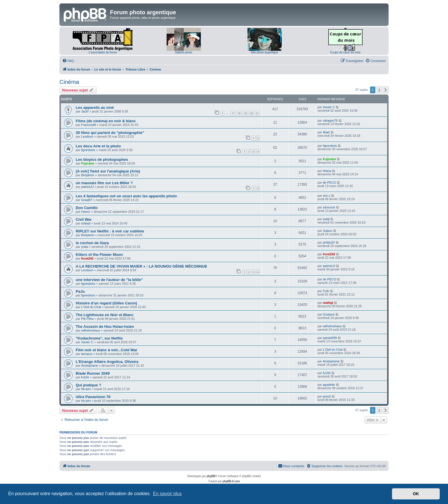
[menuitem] (68, 61)
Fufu (326, 291)
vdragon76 (330, 121)
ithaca (327, 171)
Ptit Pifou (87, 319)
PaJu (80, 291)
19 (245, 113)
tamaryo (87, 354)
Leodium (87, 136)
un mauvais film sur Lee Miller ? (104, 183)
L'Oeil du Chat (91, 307)
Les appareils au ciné (95, 108)
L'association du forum (103, 52)
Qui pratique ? (88, 385)
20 (251, 113)
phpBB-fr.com (231, 481)
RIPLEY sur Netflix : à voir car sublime (110, 231)
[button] (386, 90)
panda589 (330, 338)
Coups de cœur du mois (345, 52)
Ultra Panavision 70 (93, 397)
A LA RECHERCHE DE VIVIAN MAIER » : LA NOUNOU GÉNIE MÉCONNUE (141, 266)
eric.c (327, 196)
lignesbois (88, 150)
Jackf (85, 111)
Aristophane (90, 366)
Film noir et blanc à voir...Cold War (107, 350)
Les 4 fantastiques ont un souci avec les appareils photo (126, 196)
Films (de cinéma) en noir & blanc (106, 121)
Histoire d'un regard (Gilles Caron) (106, 303)
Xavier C (329, 107)
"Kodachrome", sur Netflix (99, 338)
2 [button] (379, 90)
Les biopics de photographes (102, 159)
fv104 (85, 377)
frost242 (87, 258)
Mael (326, 132)
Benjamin (88, 175)
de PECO (329, 182)
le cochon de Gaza (92, 243)
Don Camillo (87, 208)
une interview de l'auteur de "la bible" (109, 280)
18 (239, 113)
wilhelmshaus (91, 330)
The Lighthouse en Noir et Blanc (105, 315)
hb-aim (86, 389)
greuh (327, 396)
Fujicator (88, 163)
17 (233, 113)
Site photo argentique (264, 52)
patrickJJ (87, 187)
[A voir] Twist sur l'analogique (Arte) (108, 171)
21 (257, 113)
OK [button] (416, 494)
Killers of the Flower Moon (99, 255)
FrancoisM (88, 125)
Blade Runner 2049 (93, 373)
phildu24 (329, 242)
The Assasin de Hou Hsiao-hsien (105, 327)
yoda (85, 247)
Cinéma (69, 82)
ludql (326, 219)
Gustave (329, 314)
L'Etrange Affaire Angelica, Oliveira (107, 362)
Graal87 (87, 200)
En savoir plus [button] (167, 494)
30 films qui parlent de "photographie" (110, 133)
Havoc (86, 212)
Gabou (328, 231)
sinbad (86, 223)
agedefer (329, 385)
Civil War (84, 219)
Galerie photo (183, 52)
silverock (329, 207)
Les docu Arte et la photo (98, 146)
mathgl (328, 303)
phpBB (211, 476)
